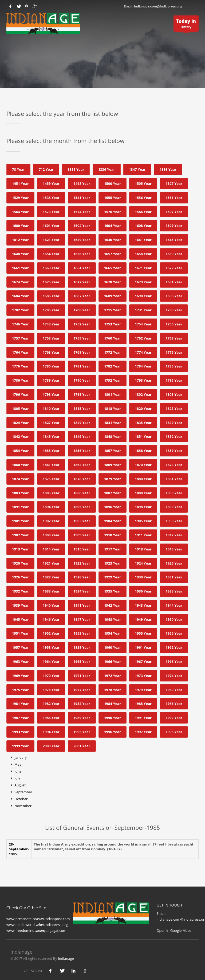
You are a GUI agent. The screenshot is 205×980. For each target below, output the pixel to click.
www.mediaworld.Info (24, 925)
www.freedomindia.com (26, 930)
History (186, 25)
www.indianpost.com (53, 919)
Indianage (66, 958)
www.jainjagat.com (51, 930)
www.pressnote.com (23, 919)
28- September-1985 (19, 849)
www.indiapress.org (52, 925)
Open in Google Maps (174, 930)
